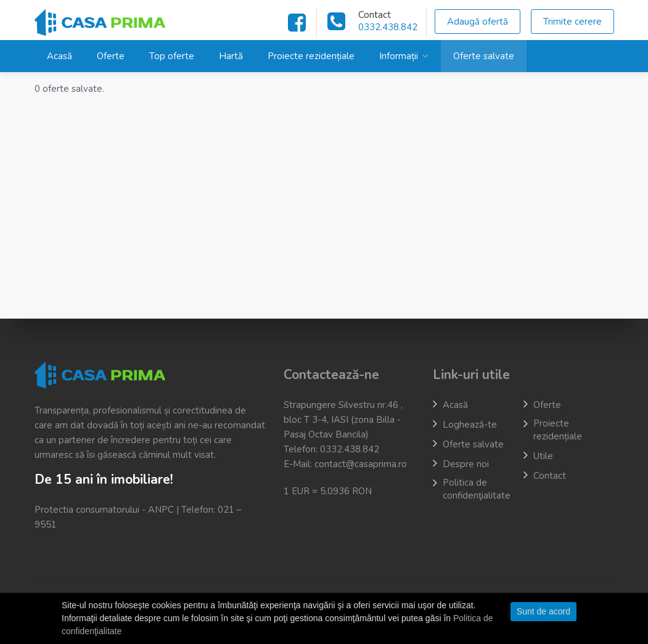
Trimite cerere (572, 22)
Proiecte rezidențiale (311, 56)
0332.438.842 (388, 27)
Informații (399, 56)
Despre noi (466, 464)
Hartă (231, 56)
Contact (550, 476)
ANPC (161, 510)
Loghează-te (470, 425)
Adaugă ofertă (478, 22)
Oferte (111, 56)
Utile (543, 456)
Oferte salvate (484, 56)
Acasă (59, 56)
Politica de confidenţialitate (477, 489)
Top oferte (172, 56)
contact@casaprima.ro (361, 464)
